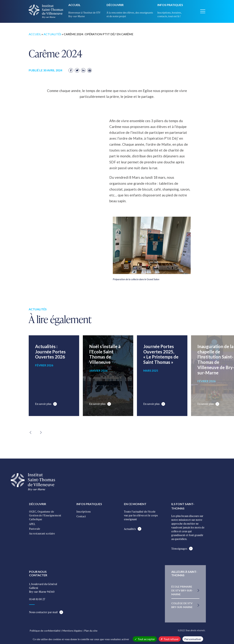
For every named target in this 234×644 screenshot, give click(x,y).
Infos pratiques (170, 5)
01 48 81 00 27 (37, 599)
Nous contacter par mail (43, 612)
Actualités (52, 34)
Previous (31, 432)
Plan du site (91, 631)
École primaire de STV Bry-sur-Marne (182, 590)
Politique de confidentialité (45, 631)
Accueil (74, 5)
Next (41, 432)
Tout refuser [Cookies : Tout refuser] (170, 639)
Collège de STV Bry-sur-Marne (182, 605)
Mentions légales (72, 631)
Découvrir (115, 5)
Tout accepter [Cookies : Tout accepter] (145, 639)
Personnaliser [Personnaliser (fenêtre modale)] (193, 639)
